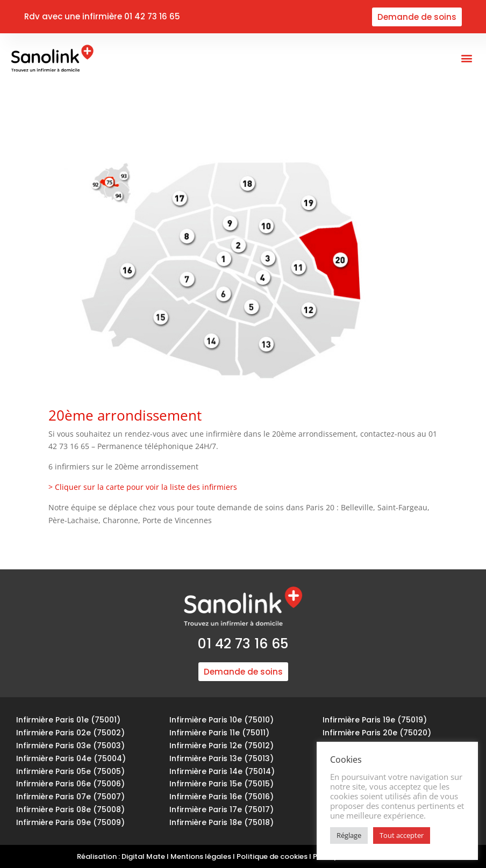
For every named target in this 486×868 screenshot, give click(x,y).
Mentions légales (201, 856)
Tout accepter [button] (402, 835)
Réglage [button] (349, 835)
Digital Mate (143, 856)
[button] (466, 58)
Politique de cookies (272, 856)
